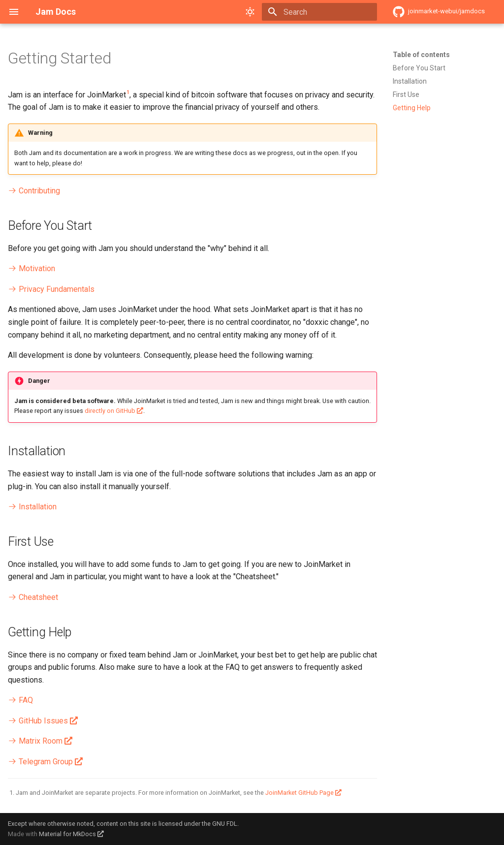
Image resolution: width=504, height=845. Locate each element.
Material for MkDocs (68, 834)
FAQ (20, 700)
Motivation (31, 268)
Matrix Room (35, 741)
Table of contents (421, 55)
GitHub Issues (38, 721)
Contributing (34, 191)
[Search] (319, 12)
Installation (32, 507)
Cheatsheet (33, 597)
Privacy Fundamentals (51, 289)
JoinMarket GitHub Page (299, 793)
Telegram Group (40, 762)
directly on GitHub (110, 411)
